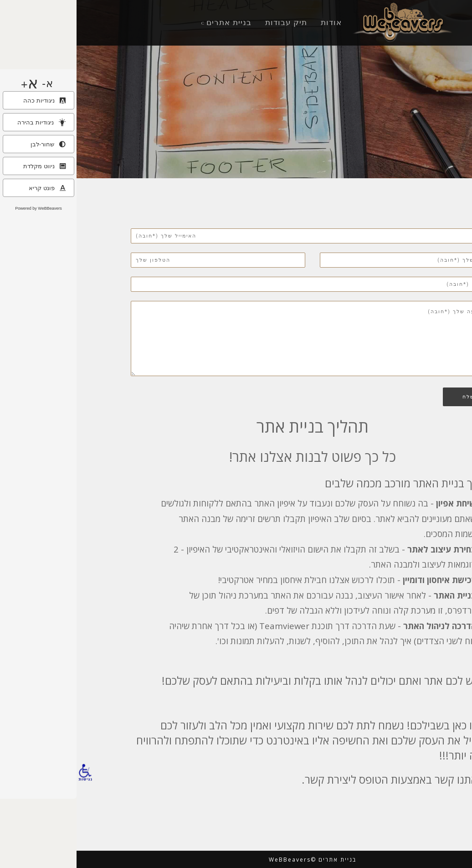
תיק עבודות (210, 22)
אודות (255, 22)
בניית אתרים (152, 22)
